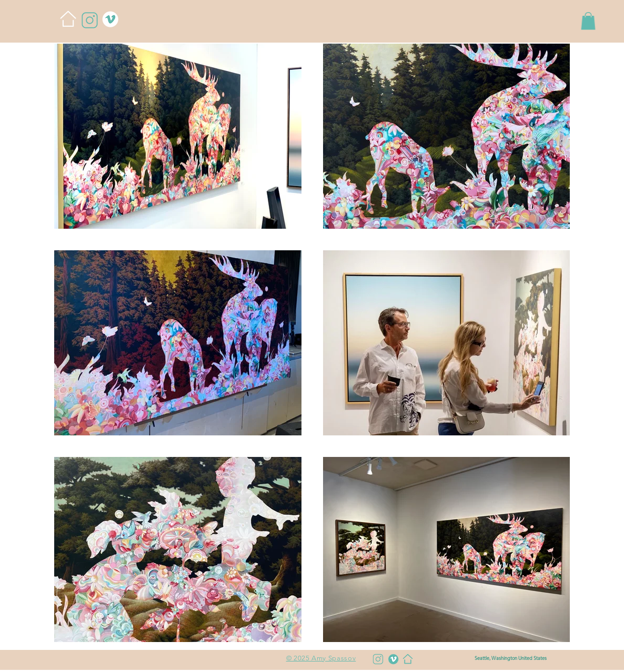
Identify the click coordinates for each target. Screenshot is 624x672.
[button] (588, 21)
